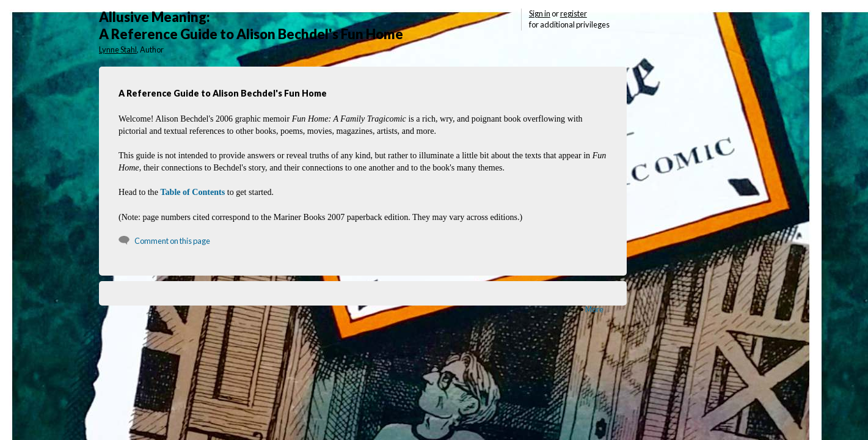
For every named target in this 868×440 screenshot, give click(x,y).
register (574, 13)
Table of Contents (192, 192)
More (594, 309)
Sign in (540, 13)
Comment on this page (172, 241)
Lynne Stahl (118, 50)
